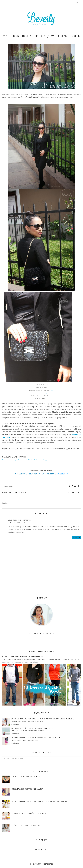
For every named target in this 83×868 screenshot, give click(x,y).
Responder (76, 537)
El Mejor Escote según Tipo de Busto (30, 813)
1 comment (8, 486)
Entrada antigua (72, 493)
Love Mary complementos (20, 520)
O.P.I (47, 398)
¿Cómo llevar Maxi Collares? (26, 777)
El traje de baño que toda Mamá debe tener (32, 728)
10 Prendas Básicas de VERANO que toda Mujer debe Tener (39, 801)
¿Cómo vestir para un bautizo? (27, 826)
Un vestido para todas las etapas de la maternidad (36, 738)
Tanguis (46, 393)
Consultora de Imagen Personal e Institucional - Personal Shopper (25, 460)
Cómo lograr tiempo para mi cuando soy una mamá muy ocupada (42, 719)
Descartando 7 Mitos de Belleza (27, 789)
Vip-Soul (52, 390)
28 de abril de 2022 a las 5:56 (17, 523)
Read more (15, 724)
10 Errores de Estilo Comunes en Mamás (23, 657)
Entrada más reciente (14, 493)
